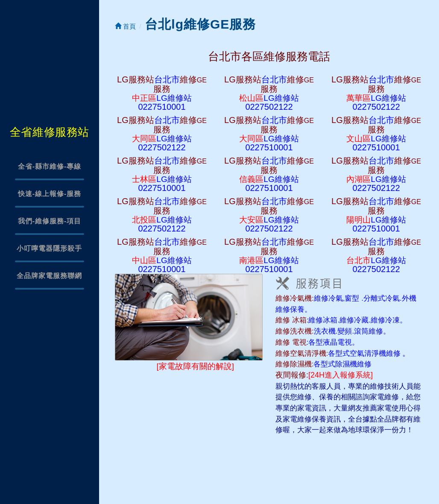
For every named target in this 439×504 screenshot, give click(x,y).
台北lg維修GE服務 (200, 24)
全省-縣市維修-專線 (50, 166)
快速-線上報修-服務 (50, 194)
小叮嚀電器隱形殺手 (49, 248)
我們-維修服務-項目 (50, 221)
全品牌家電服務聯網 (49, 276)
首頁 (125, 26)
